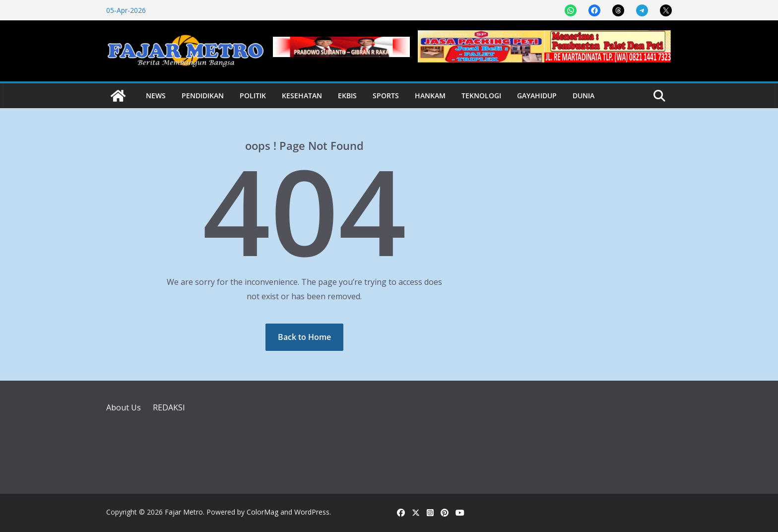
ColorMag (262, 512)
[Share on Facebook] (594, 10)
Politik (253, 96)
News (156, 96)
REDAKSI (169, 407)
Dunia (583, 96)
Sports (386, 96)
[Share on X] (666, 10)
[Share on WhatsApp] (571, 10)
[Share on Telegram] (642, 10)
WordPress (312, 512)
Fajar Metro (184, 512)
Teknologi (481, 96)
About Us (124, 407)
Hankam (430, 96)
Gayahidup (537, 96)
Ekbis (347, 96)
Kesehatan (302, 96)
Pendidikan (203, 96)
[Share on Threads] (618, 10)
